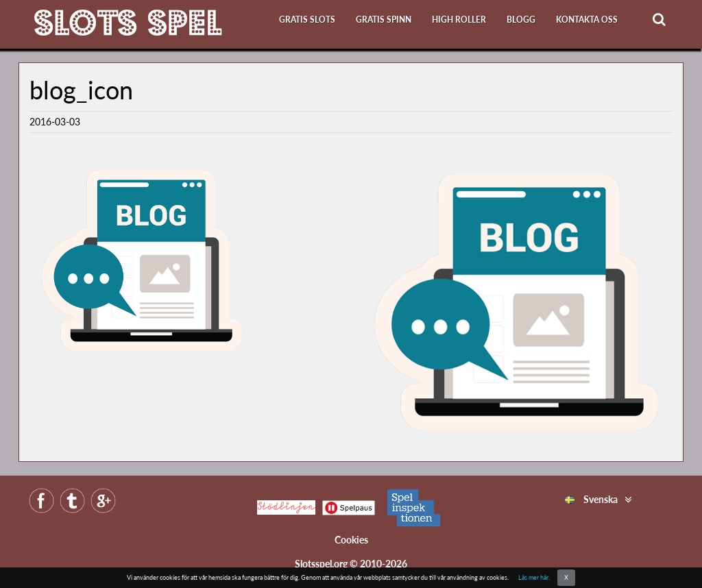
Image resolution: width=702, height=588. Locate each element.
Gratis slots (307, 20)
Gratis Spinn (384, 20)
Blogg (521, 20)
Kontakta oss (587, 20)
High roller (459, 20)
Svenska (591, 499)
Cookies (351, 540)
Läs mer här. (534, 577)
